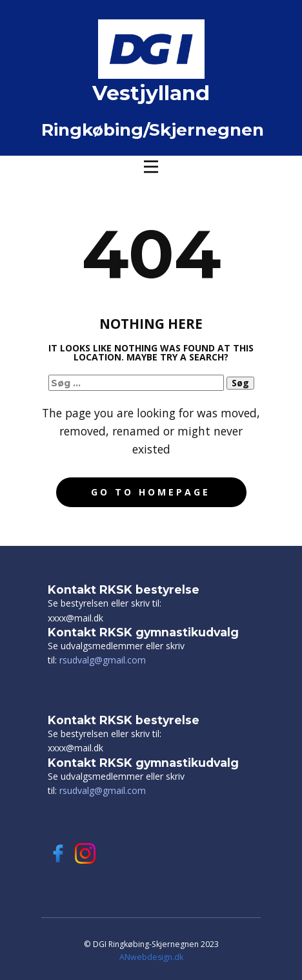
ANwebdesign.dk (151, 957)
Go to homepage (151, 492)
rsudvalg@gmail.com (103, 660)
